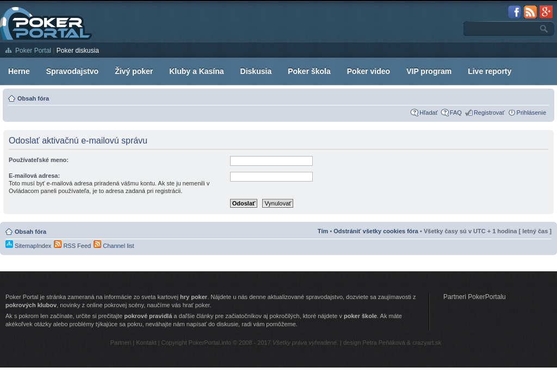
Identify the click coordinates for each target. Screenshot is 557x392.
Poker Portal (33, 51)
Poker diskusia (78, 51)
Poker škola (309, 71)
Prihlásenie (531, 113)
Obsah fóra (33, 98)
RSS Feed (72, 246)
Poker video (369, 71)
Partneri (121, 343)
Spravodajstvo (72, 71)
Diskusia (256, 71)
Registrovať (489, 113)
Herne (19, 71)
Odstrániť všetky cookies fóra (376, 231)
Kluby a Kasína (196, 71)
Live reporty (490, 71)
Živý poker (134, 71)
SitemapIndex (28, 246)
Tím (323, 231)
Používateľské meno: (39, 160)
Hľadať (429, 113)
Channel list (114, 246)
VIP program (429, 71)
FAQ (456, 113)
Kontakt (146, 343)
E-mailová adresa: (34, 176)
